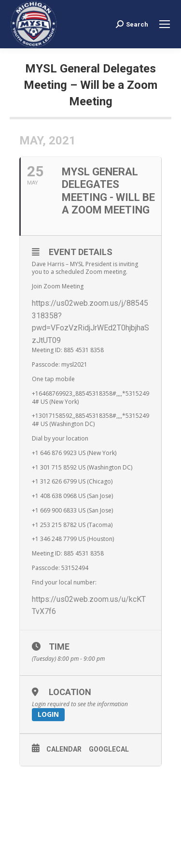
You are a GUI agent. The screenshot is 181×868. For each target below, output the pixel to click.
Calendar (64, 749)
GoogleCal (109, 749)
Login (48, 714)
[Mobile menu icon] (165, 24)
